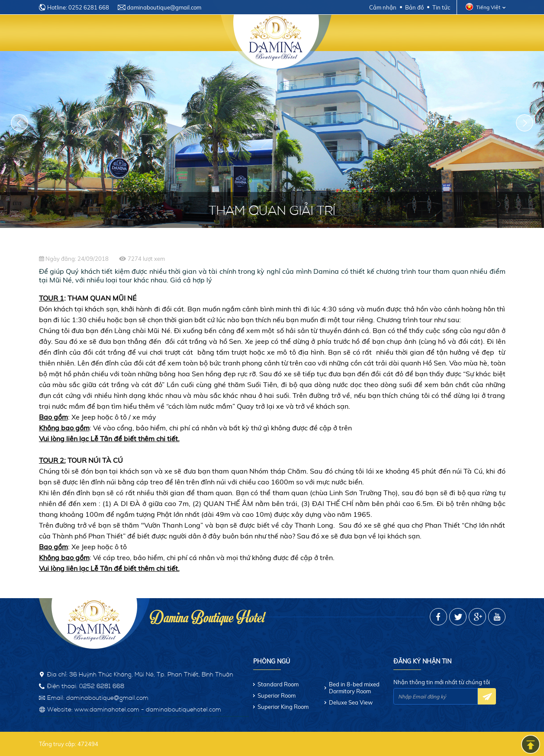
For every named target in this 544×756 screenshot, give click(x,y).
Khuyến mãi (407, 34)
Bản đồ (414, 7)
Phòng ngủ (154, 34)
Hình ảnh (452, 34)
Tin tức (441, 7)
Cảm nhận (383, 7)
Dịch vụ (196, 34)
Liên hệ (489, 34)
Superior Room (277, 695)
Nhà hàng (360, 34)
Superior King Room (283, 707)
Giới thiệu (108, 34)
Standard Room (278, 684)
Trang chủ (63, 34)
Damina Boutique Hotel (207, 615)
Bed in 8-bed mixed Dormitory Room (354, 688)
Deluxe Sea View (351, 702)
